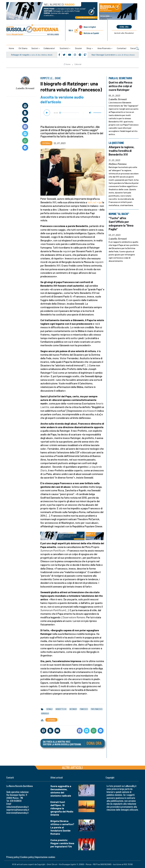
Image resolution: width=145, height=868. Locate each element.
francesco (84, 709)
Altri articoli (72, 767)
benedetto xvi (61, 709)
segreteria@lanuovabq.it (18, 810)
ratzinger (73, 709)
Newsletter (124, 33)
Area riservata (104, 48)
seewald (49, 709)
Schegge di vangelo (20, 55)
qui (100, 202)
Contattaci (122, 48)
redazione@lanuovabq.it (17, 807)
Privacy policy (13, 857)
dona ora (124, 27)
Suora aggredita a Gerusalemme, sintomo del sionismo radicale (61, 791)
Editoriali (78, 64)
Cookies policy (27, 857)
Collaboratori (49, 48)
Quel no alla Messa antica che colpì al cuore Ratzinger (121, 86)
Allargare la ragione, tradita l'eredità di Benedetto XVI (122, 151)
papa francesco (97, 709)
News (90, 27)
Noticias (91, 33)
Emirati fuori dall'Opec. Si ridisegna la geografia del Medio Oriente (62, 808)
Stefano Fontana (118, 164)
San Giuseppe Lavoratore (104, 55)
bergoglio (45, 713)
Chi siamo (23, 48)
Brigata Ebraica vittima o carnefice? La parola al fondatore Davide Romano (62, 827)
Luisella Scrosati (25, 88)
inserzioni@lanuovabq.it (17, 813)
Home (11, 48)
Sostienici (64, 48)
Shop (89, 48)
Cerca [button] (135, 49)
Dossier (78, 48)
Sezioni (35, 48)
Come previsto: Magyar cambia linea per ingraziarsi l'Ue (62, 843)
